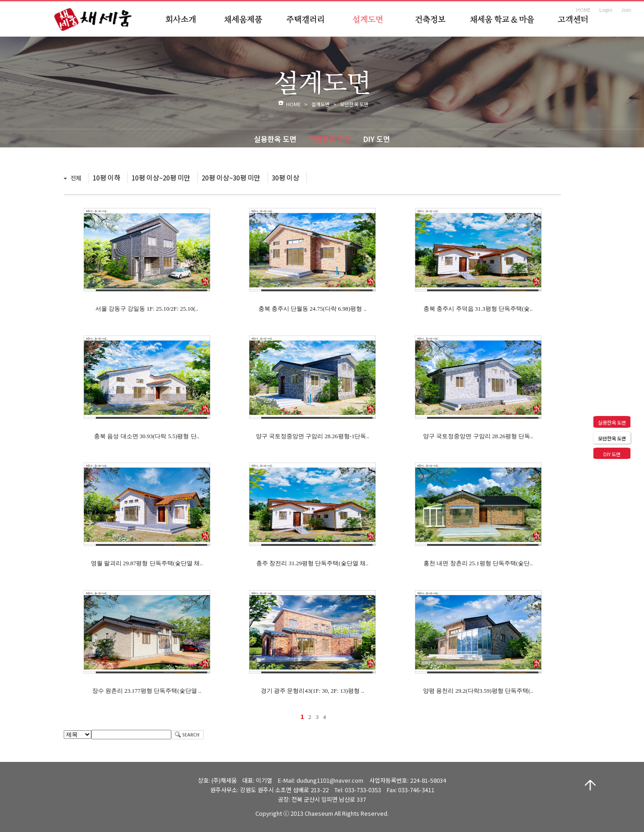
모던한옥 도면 (330, 139)
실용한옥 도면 (275, 139)
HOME (583, 9)
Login (606, 9)
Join (626, 9)
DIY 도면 (377, 139)
